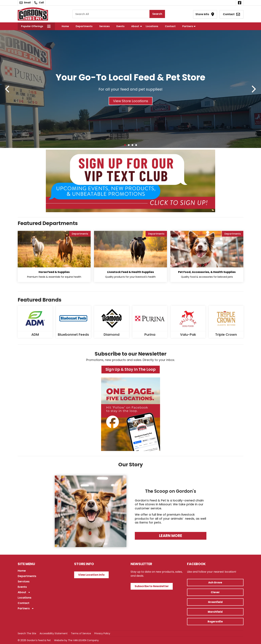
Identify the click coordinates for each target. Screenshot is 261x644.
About (135, 26)
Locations (152, 26)
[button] (7, 89)
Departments (84, 26)
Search (157, 14)
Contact (170, 26)
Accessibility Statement (54, 633)
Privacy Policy (102, 633)
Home (65, 26)
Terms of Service (81, 633)
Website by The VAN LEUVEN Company (76, 640)
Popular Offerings (32, 26)
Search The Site (27, 633)
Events (120, 26)
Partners (188, 26)
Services (104, 26)
